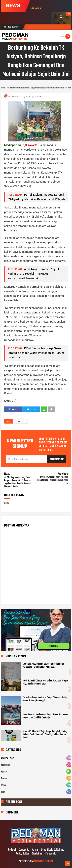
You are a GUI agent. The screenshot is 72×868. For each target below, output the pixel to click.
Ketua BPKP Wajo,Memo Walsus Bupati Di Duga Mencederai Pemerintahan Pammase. (43, 665)
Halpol (3, 785)
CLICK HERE (54, 646)
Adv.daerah (5, 765)
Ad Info (35, 850)
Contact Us (24, 850)
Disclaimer (37, 854)
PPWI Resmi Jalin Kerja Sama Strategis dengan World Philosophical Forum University (36, 353)
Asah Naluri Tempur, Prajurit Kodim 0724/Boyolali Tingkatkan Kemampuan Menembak (33, 274)
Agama (4, 772)
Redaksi (12, 850)
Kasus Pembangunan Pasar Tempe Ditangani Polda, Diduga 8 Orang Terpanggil (45, 699)
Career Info (51, 854)
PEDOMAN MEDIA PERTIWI (43, 861)
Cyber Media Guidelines (52, 850)
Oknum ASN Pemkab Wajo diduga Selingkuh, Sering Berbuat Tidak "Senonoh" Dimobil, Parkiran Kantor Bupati (45, 735)
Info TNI (21, 422)
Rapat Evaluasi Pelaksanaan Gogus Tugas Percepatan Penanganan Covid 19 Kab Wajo (45, 716)
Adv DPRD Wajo (7, 758)
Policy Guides (23, 854)
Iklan (3, 792)
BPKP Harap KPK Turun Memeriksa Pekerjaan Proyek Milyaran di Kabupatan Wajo (45, 682)
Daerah (4, 779)
